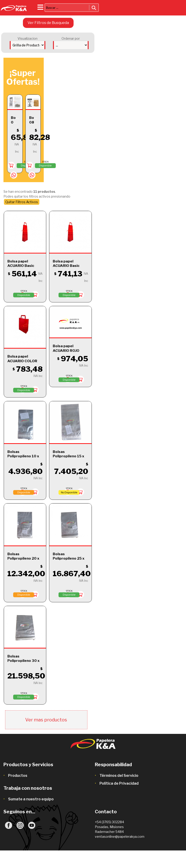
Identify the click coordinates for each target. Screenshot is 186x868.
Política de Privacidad (119, 783)
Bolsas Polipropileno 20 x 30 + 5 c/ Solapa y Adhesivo (23, 561)
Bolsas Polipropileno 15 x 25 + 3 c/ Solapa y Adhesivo (68, 459)
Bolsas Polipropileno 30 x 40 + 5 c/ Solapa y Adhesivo (23, 663)
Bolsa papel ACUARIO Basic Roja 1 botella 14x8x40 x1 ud (66, 268)
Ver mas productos (46, 720)
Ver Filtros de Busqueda (48, 23)
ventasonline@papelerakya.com (120, 836)
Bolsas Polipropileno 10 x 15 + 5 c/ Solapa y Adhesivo (23, 459)
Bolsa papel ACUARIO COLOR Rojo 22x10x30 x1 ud (23, 363)
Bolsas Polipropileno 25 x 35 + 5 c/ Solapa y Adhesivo (69, 561)
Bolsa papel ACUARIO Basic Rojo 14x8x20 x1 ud (25, 266)
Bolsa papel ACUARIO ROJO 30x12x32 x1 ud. (67, 351)
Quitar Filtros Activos (22, 202)
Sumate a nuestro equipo (31, 799)
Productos (18, 776)
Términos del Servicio (119, 776)
